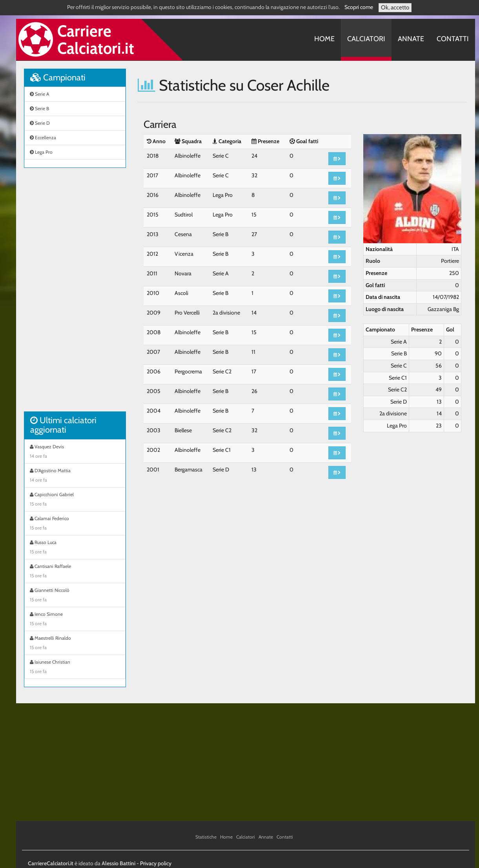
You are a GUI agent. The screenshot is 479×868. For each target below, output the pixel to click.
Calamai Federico (75, 524)
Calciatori (366, 39)
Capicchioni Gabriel (75, 500)
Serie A (39, 94)
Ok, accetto (395, 7)
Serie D (40, 123)
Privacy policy (156, 863)
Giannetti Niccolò (75, 596)
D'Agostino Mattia (75, 476)
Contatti (453, 39)
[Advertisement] (75, 294)
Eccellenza (43, 137)
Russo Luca (75, 548)
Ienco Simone (75, 620)
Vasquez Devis (75, 452)
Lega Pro (41, 152)
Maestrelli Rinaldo (75, 644)
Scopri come (359, 7)
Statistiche (206, 837)
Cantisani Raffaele (75, 572)
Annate (411, 39)
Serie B (39, 108)
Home (324, 39)
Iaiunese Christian (75, 668)
